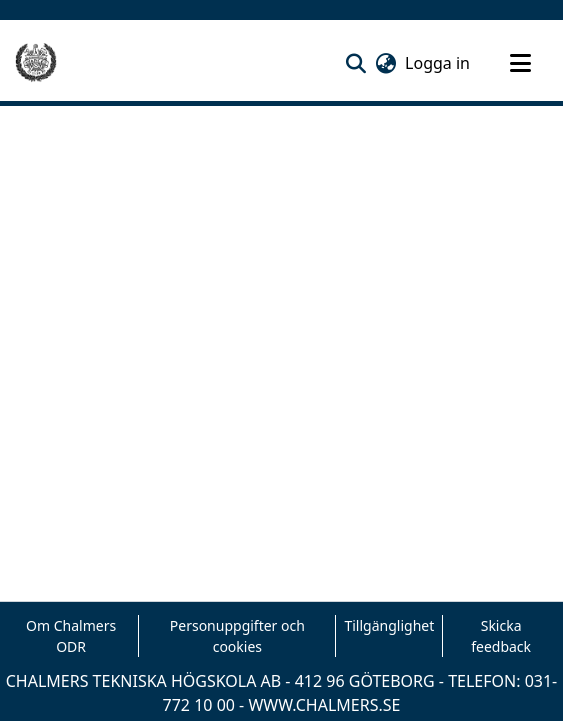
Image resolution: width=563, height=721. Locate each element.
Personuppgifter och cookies (237, 636)
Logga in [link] (438, 63)
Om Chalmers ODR (71, 636)
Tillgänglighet (389, 625)
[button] (355, 63)
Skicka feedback (501, 636)
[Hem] (36, 63)
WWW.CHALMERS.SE (324, 705)
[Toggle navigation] (520, 63)
